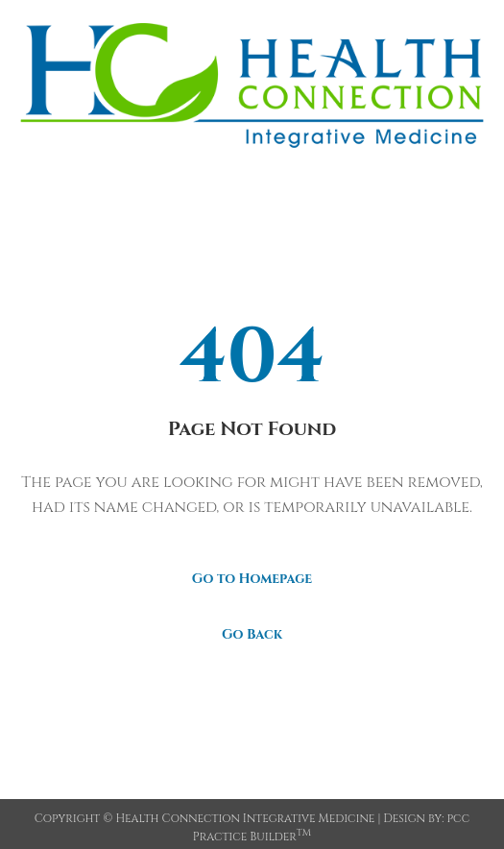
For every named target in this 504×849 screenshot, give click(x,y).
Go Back (252, 634)
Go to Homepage (252, 579)
